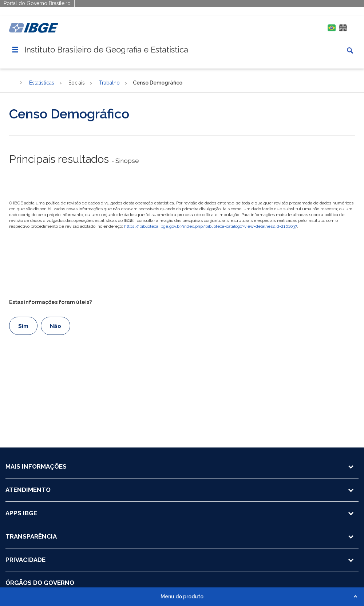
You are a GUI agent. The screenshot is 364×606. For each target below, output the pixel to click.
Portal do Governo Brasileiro (37, 3)
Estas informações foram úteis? (50, 302)
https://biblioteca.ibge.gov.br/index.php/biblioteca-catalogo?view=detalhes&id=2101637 (211, 226)
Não (56, 326)
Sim (23, 326)
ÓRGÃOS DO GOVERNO (40, 583)
